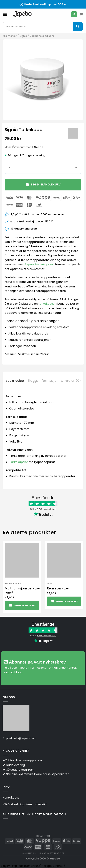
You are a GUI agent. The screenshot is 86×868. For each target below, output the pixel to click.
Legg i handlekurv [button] (25, 605)
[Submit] (78, 27)
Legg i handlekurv (46, 184)
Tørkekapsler (19, 462)
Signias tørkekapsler (39, 264)
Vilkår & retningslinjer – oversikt (25, 804)
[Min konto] (74, 14)
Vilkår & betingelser (51, 853)
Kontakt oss (11, 798)
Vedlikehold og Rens (42, 36)
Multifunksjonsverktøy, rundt (23, 590)
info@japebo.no (25, 738)
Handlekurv (29, 853)
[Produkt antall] (43, 168)
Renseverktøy (58, 588)
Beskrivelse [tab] (15, 381)
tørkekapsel (47, 304)
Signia (23, 36)
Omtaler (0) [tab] (71, 381)
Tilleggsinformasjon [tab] (42, 381)
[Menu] (5, 14)
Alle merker (10, 36)
